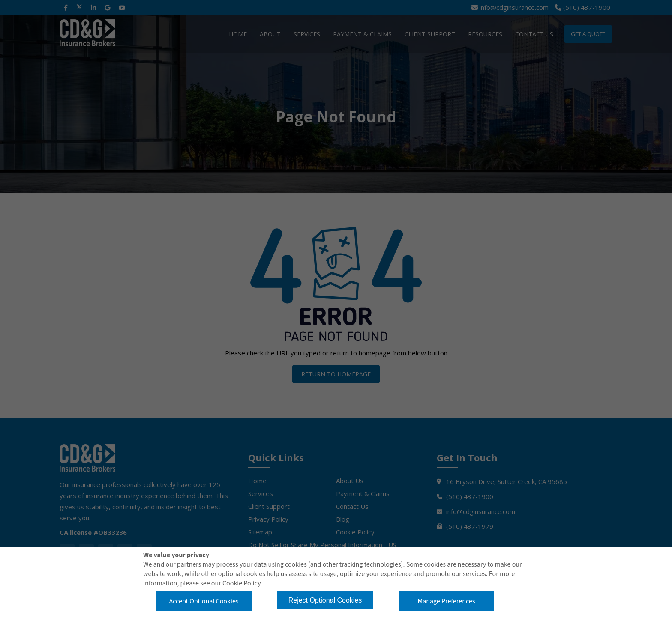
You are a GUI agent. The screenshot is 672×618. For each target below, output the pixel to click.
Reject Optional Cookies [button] (325, 600)
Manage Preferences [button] (447, 601)
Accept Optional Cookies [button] (204, 601)
